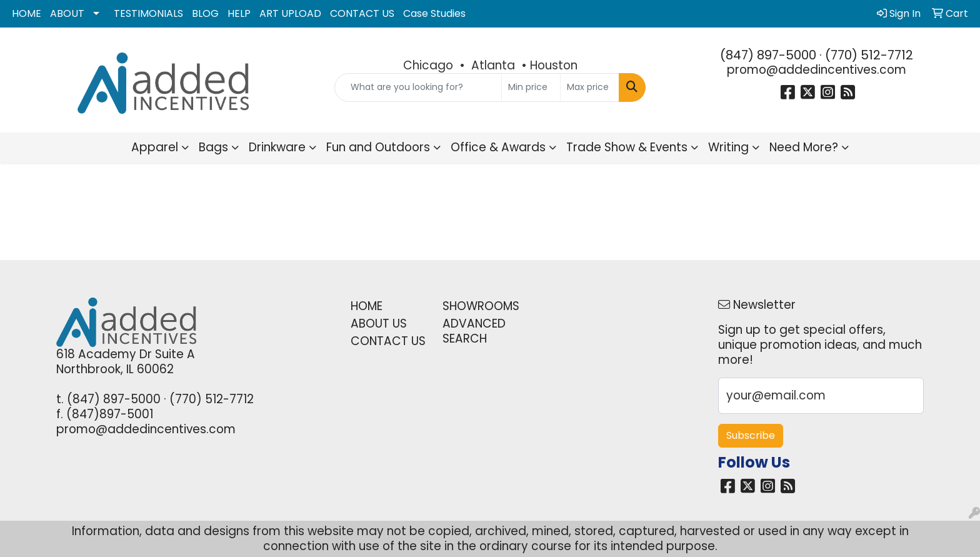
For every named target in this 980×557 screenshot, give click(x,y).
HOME (27, 13)
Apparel (155, 147)
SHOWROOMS (481, 306)
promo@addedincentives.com (817, 70)
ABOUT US (379, 324)
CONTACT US (362, 13)
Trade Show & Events (627, 147)
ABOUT (67, 13)
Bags (213, 147)
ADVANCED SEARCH (474, 331)
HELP (239, 13)
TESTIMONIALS (148, 13)
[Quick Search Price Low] (531, 88)
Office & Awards (498, 147)
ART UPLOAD (290, 13)
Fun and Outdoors (378, 147)
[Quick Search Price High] (590, 88)
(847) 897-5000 (768, 55)
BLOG (205, 13)
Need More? (804, 147)
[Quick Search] (418, 88)
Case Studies (434, 13)
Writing (728, 147)
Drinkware (277, 147)
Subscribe (751, 435)
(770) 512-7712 (869, 55)
